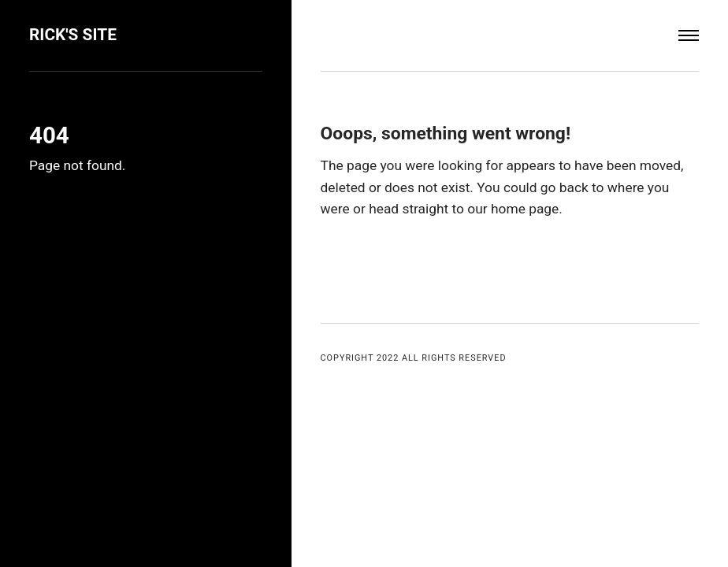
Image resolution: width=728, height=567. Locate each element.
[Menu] (689, 36)
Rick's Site (73, 35)
